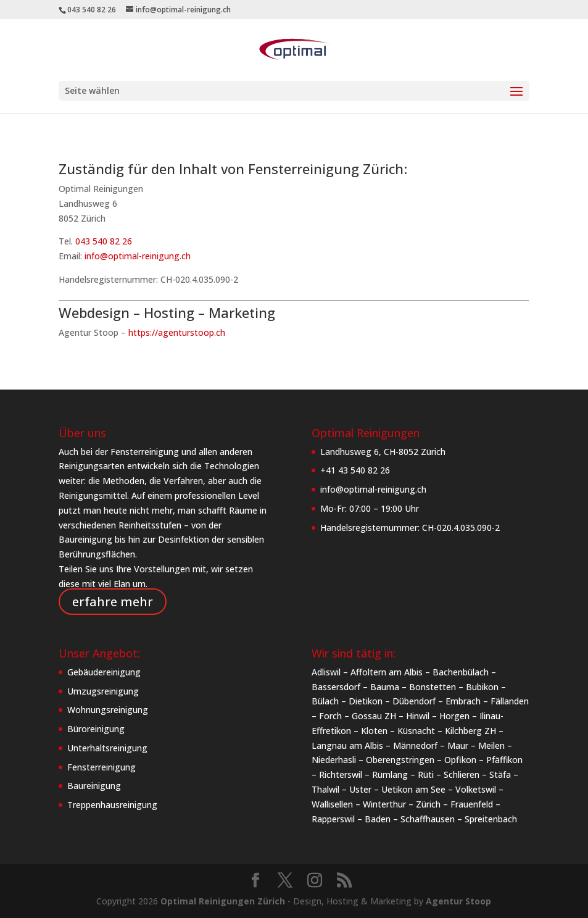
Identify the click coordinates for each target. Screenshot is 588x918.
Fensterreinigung (101, 767)
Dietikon (366, 701)
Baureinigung (94, 786)
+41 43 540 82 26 (355, 470)
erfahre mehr (113, 602)
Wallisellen (332, 804)
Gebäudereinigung (104, 672)
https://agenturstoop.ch (177, 332)
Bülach (325, 701)
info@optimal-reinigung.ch (138, 256)
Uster (360, 789)
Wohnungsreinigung (108, 710)
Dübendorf (414, 701)
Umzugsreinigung (103, 691)
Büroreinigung (96, 729)
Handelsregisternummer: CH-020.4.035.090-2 (410, 528)
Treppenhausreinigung (112, 805)
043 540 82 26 (104, 241)
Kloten (374, 731)
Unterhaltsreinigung (107, 748)
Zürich (428, 804)
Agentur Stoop (458, 901)
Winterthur (384, 804)
